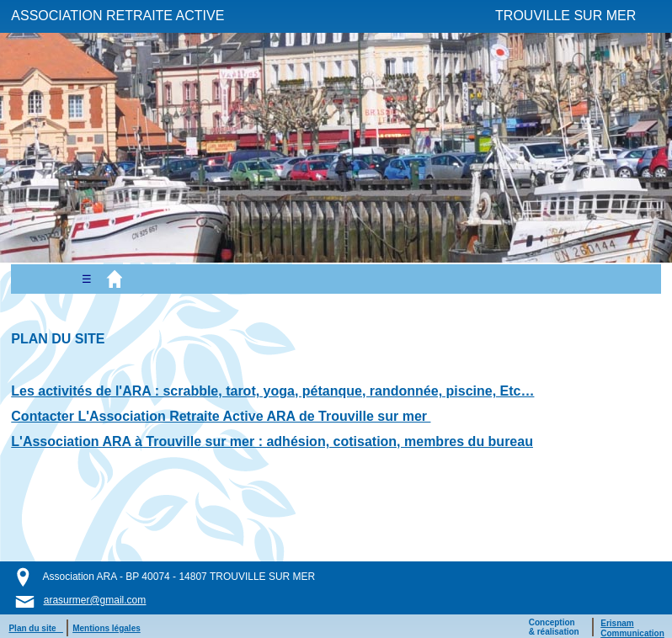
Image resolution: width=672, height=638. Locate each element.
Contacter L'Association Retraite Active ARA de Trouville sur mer (221, 416)
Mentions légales (107, 628)
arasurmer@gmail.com (95, 600)
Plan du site (35, 628)
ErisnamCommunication (632, 628)
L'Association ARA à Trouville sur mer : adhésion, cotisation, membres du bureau (272, 441)
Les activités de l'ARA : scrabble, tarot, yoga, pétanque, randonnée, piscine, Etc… (272, 391)
